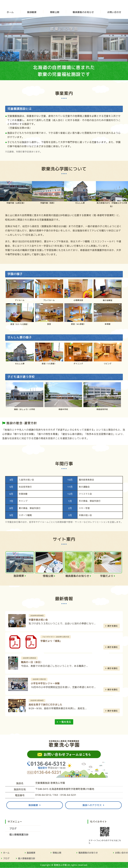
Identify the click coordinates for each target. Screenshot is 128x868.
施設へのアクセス (92, 805)
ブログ (13, 829)
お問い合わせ (114, 12)
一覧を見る (65, 722)
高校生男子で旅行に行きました (46, 705)
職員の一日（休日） (32, 662)
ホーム (10, 12)
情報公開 (55, 12)
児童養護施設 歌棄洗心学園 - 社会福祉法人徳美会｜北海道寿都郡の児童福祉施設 (23, 5)
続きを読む (113, 626)
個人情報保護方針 (19, 835)
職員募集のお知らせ (83, 12)
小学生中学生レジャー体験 (45, 683)
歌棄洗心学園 (60, 865)
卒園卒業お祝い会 (38, 620)
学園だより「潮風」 (51, 641)
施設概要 (32, 12)
